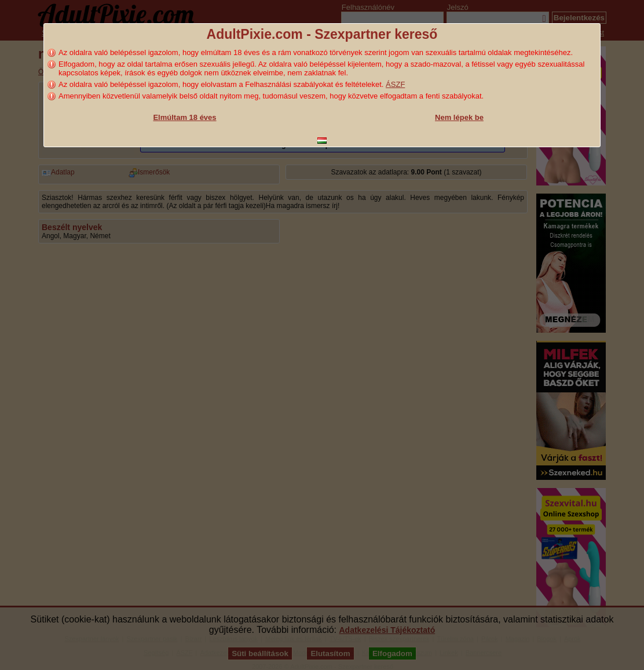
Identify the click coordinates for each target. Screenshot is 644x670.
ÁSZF (395, 84)
